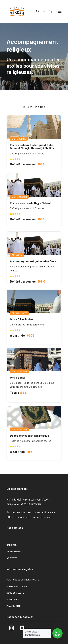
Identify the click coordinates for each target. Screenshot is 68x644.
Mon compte (13, 599)
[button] (60, 11)
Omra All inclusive (21, 319)
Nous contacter (16, 593)
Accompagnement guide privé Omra (33, 261)
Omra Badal (17, 377)
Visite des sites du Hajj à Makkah (31, 203)
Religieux (12, 545)
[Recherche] (36, 11)
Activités (12, 558)
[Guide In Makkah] (17, 11)
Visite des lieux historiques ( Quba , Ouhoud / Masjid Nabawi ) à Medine (32, 147)
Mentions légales (17, 586)
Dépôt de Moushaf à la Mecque (30, 436)
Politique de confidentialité (23, 580)
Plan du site (14, 606)
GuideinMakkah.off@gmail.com (32, 499)
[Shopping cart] (49, 11)
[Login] (42, 11)
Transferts (14, 551)
